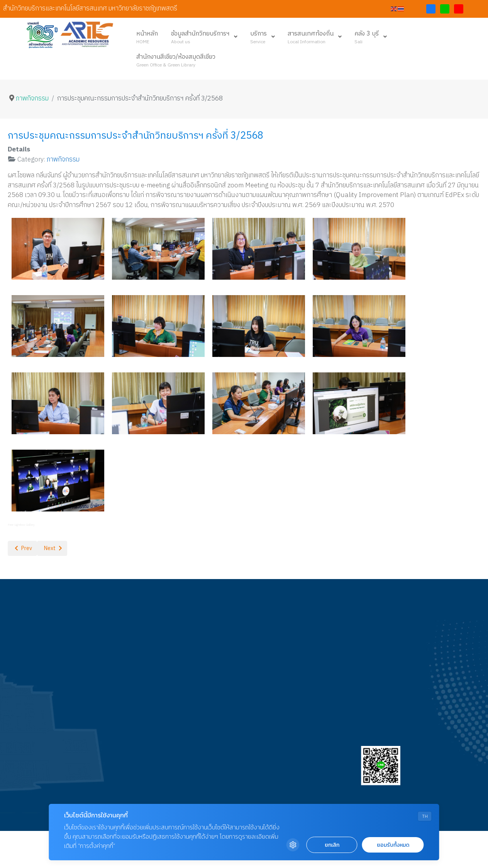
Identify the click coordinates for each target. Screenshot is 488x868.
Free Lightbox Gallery (21, 525)
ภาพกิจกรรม (63, 160)
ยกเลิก (332, 845)
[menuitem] (147, 37)
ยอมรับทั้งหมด (393, 845)
